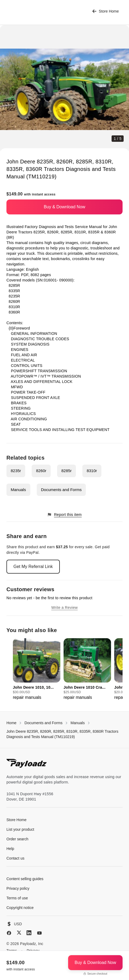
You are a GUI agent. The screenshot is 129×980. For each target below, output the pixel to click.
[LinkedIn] (29, 933)
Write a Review (64, 607)
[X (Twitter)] (19, 933)
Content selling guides (25, 879)
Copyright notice (20, 908)
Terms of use (17, 898)
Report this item (64, 515)
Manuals (18, 490)
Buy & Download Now (64, 207)
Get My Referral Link (33, 567)
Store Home (106, 11)
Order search (17, 839)
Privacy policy (18, 888)
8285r (67, 471)
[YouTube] (39, 933)
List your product (20, 829)
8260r (41, 471)
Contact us (15, 858)
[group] (37, 669)
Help (10, 849)
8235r (16, 471)
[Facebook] (9, 933)
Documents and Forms (61, 490)
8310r (92, 471)
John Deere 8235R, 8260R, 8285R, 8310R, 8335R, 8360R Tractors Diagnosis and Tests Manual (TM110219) (62, 734)
